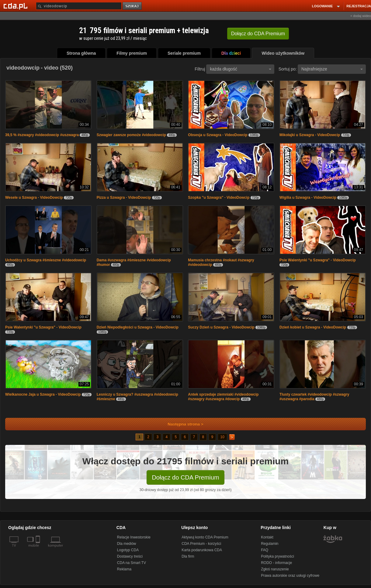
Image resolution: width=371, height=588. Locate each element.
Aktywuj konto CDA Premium (205, 537)
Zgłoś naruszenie (275, 569)
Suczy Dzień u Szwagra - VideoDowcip (221, 327)
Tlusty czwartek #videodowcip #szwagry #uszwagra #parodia (314, 397)
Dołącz (258, 34)
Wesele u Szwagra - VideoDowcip (34, 198)
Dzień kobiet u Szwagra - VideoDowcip (313, 327)
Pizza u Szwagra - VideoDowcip (124, 198)
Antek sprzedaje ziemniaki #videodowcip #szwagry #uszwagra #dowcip (223, 397)
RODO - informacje (276, 563)
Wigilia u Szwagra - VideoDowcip (308, 198)
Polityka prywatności (277, 556)
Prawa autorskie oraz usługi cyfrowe (290, 576)
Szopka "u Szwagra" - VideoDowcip (219, 198)
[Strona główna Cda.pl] (16, 6)
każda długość (241, 69)
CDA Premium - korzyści (201, 544)
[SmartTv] (38, 549)
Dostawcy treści (130, 556)
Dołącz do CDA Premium (185, 477)
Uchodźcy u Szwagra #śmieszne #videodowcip (46, 260)
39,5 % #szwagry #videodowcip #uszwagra (42, 135)
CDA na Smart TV (132, 563)
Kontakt (267, 537)
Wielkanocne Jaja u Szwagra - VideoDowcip (43, 394)
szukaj (133, 6)
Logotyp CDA (128, 550)
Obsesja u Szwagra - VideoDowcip (218, 135)
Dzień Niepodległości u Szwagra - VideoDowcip (138, 327)
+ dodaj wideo (361, 16)
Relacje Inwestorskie (134, 537)
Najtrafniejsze (332, 69)
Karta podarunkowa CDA (202, 550)
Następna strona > (181, 424)
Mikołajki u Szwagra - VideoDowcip (310, 135)
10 (222, 437)
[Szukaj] (79, 6)
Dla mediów (127, 544)
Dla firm (188, 556)
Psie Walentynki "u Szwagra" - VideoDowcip (318, 260)
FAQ (265, 550)
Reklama (124, 569)
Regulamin (270, 544)
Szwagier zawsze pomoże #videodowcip (131, 135)
